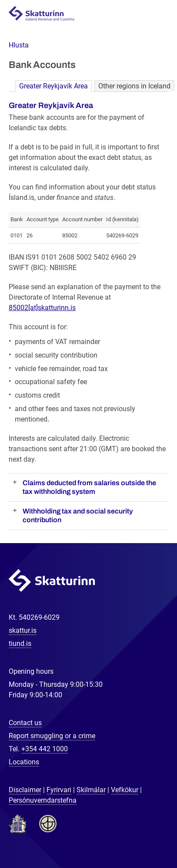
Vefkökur (125, 790)
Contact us (25, 723)
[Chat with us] (142, 833)
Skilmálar (91, 790)
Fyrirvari (59, 790)
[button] (19, 45)
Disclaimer (25, 790)
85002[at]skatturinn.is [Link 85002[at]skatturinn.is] (42, 308)
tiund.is (20, 643)
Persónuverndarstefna (43, 800)
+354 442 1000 (45, 749)
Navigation (160, 14)
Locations (24, 762)
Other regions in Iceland (134, 86)
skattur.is (23, 630)
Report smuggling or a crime (52, 736)
